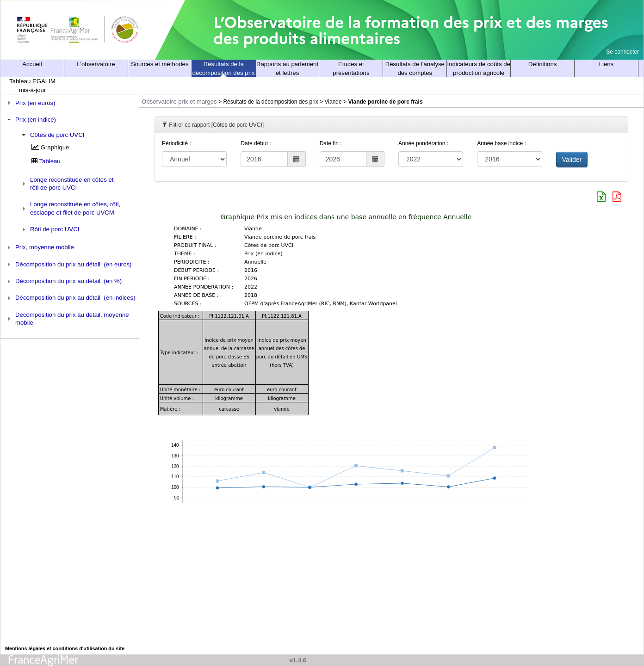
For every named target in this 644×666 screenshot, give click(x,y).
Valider (572, 160)
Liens (607, 64)
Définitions (543, 64)
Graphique (55, 147)
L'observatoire (96, 64)
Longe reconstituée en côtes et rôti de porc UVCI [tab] (67, 184)
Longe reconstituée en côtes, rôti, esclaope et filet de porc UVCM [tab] (70, 208)
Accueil (32, 64)
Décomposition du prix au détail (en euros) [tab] (68, 264)
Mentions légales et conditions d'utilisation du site (65, 648)
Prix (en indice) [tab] (31, 120)
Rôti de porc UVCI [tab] (50, 229)
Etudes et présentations (351, 68)
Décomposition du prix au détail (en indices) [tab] (70, 298)
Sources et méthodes (160, 64)
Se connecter (622, 52)
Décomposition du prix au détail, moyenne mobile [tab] (67, 319)
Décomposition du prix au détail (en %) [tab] (64, 281)
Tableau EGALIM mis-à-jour (32, 86)
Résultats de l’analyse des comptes (415, 68)
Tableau (50, 161)
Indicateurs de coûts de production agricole (479, 68)
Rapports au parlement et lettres (287, 68)
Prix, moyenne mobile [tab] (40, 247)
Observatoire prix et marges (179, 102)
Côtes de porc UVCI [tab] (52, 135)
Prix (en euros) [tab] (30, 103)
